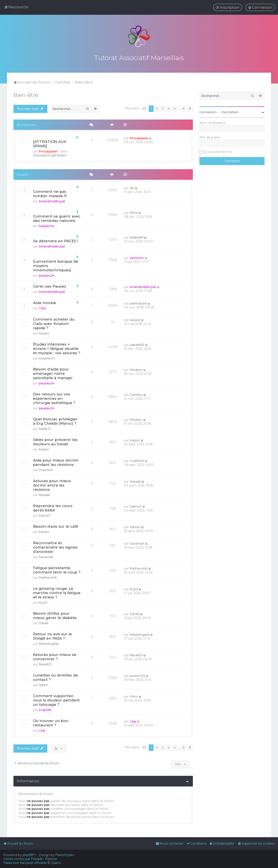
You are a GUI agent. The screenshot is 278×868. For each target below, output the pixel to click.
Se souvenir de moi (218, 151)
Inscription (230, 111)
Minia (134, 212)
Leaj (42, 730)
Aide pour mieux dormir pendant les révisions (56, 462)
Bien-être (26, 94)
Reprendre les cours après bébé (53, 507)
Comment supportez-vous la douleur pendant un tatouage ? (56, 699)
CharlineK (46, 469)
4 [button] (169, 108)
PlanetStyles (65, 855)
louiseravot (47, 357)
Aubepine (46, 225)
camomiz (137, 257)
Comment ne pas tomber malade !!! (50, 193)
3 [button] (163, 108)
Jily (132, 187)
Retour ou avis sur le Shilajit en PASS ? (52, 635)
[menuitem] (260, 7)
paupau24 (46, 275)
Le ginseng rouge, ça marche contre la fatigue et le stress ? (57, 592)
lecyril (43, 602)
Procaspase (48, 151)
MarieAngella (49, 643)
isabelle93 (137, 344)
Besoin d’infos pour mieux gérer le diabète (55, 615)
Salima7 (45, 515)
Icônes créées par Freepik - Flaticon (30, 859)
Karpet (44, 449)
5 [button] (175, 108)
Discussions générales (50, 154)
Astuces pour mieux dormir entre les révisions (52, 484)
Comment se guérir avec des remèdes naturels (57, 218)
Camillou (136, 394)
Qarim (43, 684)
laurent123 (137, 675)
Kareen (44, 531)
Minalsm (136, 369)
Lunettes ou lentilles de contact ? (55, 676)
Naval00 (45, 663)
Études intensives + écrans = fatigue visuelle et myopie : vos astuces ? (57, 348)
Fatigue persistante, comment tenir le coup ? (57, 569)
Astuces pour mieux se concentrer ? (55, 656)
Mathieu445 (48, 577)
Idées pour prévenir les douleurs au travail (55, 441)
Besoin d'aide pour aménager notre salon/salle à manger (53, 373)
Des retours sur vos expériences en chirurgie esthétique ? (54, 398)
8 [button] (184, 108)
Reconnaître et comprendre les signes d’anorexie (55, 546)
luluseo (44, 332)
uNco (134, 696)
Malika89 (137, 237)
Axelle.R (45, 428)
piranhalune (138, 303)
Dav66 (43, 622)
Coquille (45, 709)
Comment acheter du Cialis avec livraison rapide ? (54, 323)
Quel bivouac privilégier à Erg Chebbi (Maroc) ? (55, 420)
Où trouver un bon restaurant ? (51, 722)
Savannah (46, 556)
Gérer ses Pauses (50, 285)
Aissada (44, 494)
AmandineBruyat (52, 200)
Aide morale (45, 302)
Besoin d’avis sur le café (56, 526)
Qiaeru (56, 863)
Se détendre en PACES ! (56, 240)
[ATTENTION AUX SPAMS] (50, 143)
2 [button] (157, 108)
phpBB (28, 855)
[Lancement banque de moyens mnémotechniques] (56, 265)
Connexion (208, 111)
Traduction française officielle (25, 863)
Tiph (42, 307)
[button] (144, 108)
